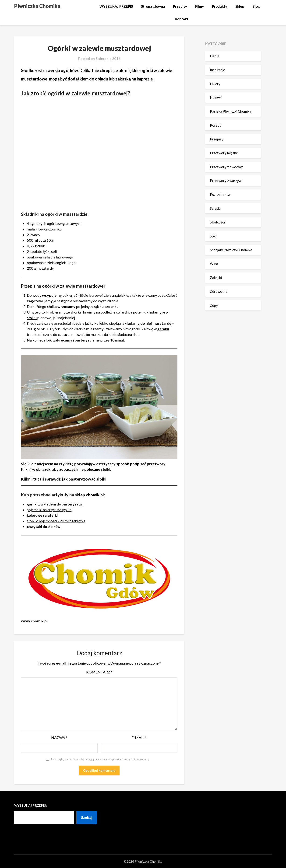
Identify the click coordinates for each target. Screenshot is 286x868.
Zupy (214, 305)
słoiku (32, 318)
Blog (256, 6)
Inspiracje (217, 70)
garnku (163, 329)
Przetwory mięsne (224, 153)
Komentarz (99, 672)
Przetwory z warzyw (226, 181)
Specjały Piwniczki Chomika (231, 250)
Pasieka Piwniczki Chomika (231, 111)
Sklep (240, 6)
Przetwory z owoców (226, 167)
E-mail (139, 737)
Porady (216, 125)
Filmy (199, 6)
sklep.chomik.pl (90, 495)
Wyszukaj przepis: (31, 805)
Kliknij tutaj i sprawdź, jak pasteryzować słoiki (66, 479)
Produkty (220, 6)
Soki (213, 236)
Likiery (215, 84)
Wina (214, 264)
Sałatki (215, 208)
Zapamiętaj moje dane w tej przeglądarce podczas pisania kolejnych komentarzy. (100, 759)
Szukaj (87, 817)
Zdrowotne (219, 291)
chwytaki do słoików (45, 526)
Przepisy (180, 6)
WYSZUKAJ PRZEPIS (116, 6)
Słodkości (217, 222)
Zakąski (216, 278)
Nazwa (59, 737)
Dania (215, 56)
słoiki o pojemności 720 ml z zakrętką (57, 521)
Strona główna (153, 6)
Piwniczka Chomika (37, 6)
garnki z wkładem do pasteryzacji (56, 504)
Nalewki (216, 98)
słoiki (49, 340)
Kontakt (182, 19)
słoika (52, 306)
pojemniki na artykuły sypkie (50, 510)
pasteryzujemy (88, 340)
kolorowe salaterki (43, 515)
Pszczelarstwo (221, 195)
